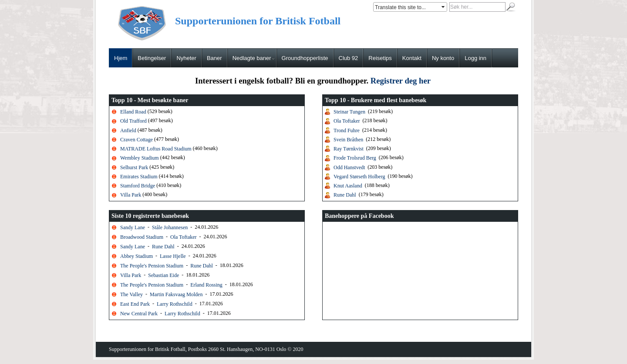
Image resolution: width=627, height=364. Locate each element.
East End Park (136, 304)
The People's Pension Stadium (152, 265)
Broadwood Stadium (142, 237)
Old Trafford (133, 121)
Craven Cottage (137, 140)
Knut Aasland (348, 186)
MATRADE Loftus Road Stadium (156, 149)
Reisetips (380, 58)
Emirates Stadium (139, 177)
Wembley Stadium (140, 158)
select (444, 7)
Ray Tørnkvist (349, 149)
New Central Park (139, 313)
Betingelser (152, 58)
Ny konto (443, 58)
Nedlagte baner (253, 58)
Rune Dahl (345, 195)
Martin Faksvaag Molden (176, 294)
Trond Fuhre (347, 130)
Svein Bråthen (348, 140)
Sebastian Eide (163, 275)
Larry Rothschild (175, 304)
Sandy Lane (133, 227)
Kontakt (412, 58)
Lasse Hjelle (173, 256)
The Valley (131, 294)
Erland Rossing (206, 284)
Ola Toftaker (347, 121)
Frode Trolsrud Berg (355, 158)
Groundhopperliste (305, 58)
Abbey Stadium (137, 256)
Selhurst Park (134, 167)
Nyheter (186, 58)
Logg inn (475, 58)
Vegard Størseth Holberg (359, 177)
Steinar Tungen (349, 112)
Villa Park (131, 195)
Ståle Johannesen (170, 227)
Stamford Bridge (138, 186)
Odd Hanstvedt (349, 167)
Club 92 (349, 58)
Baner (214, 58)
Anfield (129, 130)
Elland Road (133, 112)
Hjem (121, 58)
